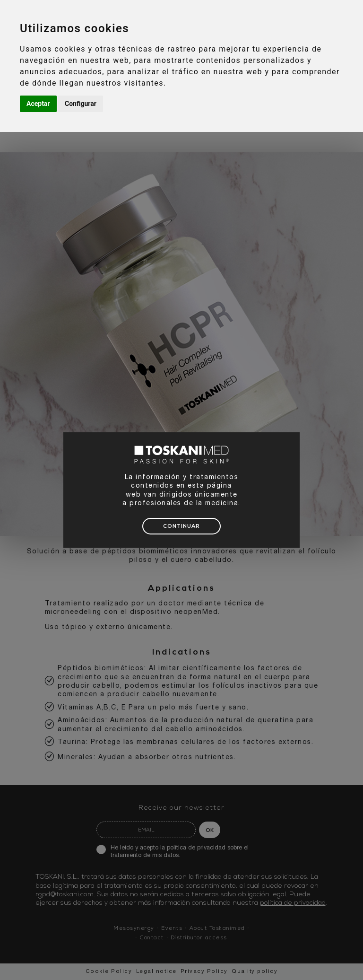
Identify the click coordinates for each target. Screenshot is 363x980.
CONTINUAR (181, 527)
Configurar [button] (81, 104)
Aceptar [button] (38, 104)
